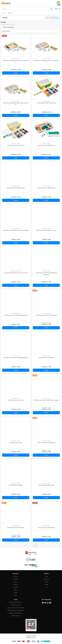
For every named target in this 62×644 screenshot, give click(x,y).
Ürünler (16, 582)
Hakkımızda (16, 579)
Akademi (16, 584)
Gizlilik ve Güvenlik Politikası (16, 613)
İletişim (16, 595)
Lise (46, 587)
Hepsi (46, 576)
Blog (16, 590)
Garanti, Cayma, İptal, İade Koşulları (16, 608)
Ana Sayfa (3, 13)
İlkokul (46, 582)
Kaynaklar (16, 587)
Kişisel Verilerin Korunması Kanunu (16, 610)
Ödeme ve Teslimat (16, 605)
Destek (16, 592)
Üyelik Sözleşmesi (16, 616)
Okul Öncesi (46, 579)
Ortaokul (46, 584)
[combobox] (30, 546)
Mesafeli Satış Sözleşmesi (16, 602)
